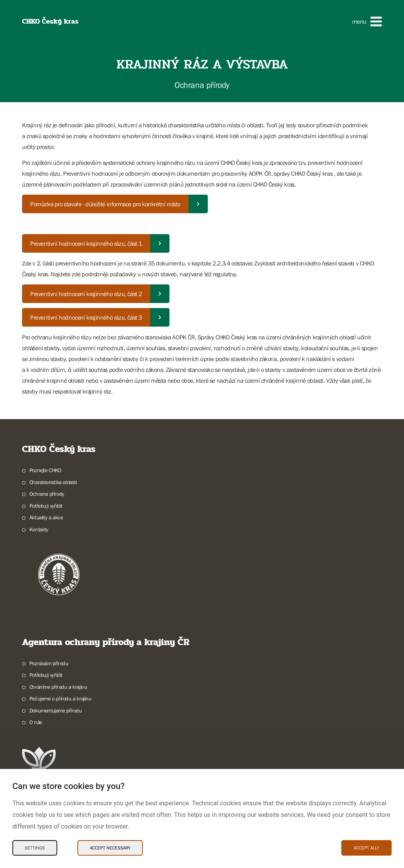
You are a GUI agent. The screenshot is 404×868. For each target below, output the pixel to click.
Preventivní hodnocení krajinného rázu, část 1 (86, 243)
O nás (36, 722)
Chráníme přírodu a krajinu (58, 687)
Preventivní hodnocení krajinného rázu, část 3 (86, 317)
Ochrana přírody (47, 494)
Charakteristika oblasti (53, 482)
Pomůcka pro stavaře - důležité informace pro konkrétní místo (105, 204)
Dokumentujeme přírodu (56, 710)
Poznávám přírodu (49, 663)
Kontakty (39, 529)
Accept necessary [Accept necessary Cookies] (110, 848)
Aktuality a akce (46, 517)
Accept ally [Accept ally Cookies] (366, 848)
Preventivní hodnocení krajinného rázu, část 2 (86, 294)
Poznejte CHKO (45, 470)
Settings (35, 848)
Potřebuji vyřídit (46, 506)
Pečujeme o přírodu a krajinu (61, 699)
